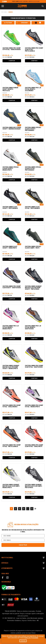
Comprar (12, 61)
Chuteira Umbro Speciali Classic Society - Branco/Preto (11, 169)
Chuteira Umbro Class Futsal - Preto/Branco (32, 208)
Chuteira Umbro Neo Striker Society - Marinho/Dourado (12, 128)
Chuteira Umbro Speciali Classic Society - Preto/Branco (33, 129)
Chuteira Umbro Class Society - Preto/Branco (10, 208)
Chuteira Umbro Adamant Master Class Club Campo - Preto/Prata (34, 486)
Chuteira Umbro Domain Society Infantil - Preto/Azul (10, 89)
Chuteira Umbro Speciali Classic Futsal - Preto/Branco (33, 169)
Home (5, 12)
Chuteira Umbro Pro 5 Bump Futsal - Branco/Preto (34, 406)
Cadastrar (23, 545)
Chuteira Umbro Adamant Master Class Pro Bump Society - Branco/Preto (11, 367)
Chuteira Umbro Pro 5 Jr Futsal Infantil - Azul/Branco (33, 89)
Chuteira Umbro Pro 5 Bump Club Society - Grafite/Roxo (12, 287)
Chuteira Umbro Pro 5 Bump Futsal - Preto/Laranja (12, 446)
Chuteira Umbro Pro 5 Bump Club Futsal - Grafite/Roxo (34, 366)
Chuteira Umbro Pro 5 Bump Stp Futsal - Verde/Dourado (12, 49)
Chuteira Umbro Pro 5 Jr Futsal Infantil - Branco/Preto (11, 327)
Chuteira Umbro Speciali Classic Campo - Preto (33, 247)
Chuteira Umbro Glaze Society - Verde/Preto (10, 247)
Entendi (23, 641)
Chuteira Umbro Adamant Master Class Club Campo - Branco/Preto (11, 486)
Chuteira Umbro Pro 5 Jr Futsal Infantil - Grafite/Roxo (33, 327)
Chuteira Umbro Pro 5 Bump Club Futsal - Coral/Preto (34, 446)
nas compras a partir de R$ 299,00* (26, 1)
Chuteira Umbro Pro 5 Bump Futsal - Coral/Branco (12, 406)
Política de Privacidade (31, 638)
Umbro (11, 12)
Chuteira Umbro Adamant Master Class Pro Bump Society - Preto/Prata (33, 288)
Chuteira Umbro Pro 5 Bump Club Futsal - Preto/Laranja (34, 50)
